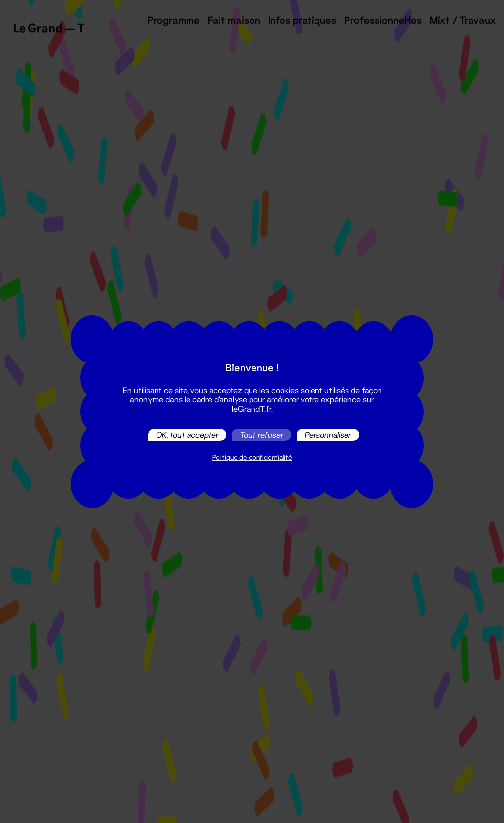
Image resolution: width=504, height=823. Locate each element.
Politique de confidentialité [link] (252, 457)
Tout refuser (262, 435)
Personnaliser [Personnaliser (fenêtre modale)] (328, 435)
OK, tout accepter (187, 435)
